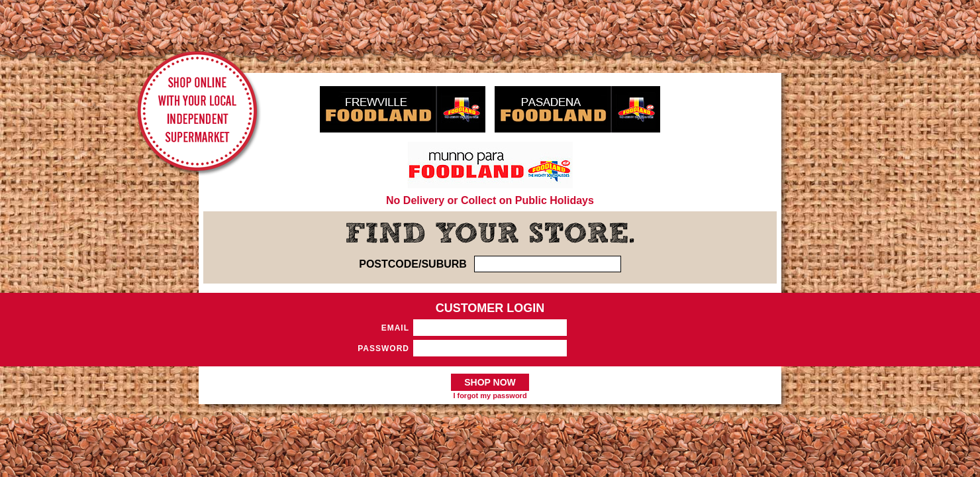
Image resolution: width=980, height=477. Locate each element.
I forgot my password (490, 396)
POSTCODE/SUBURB (413, 264)
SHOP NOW (490, 382)
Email (395, 328)
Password (383, 348)
